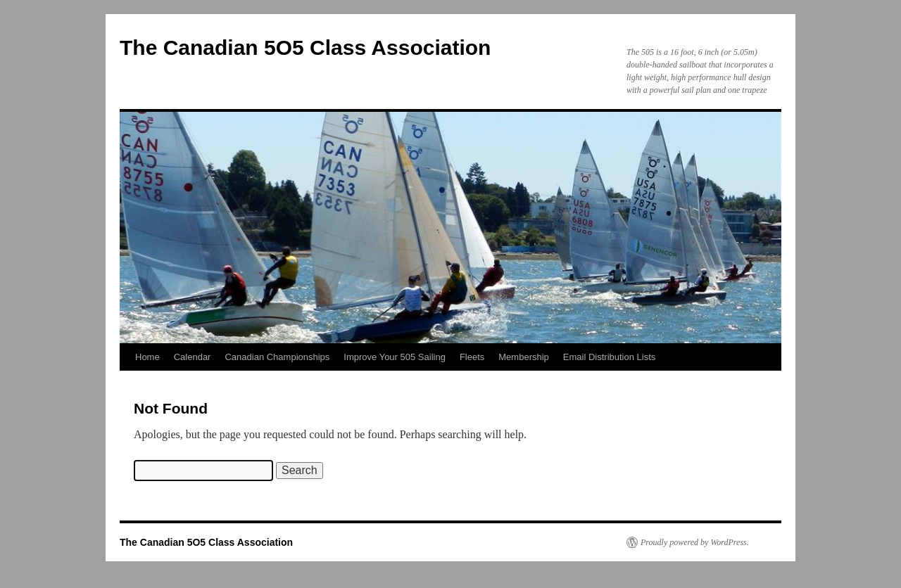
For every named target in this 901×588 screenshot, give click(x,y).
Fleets (472, 357)
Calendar (193, 357)
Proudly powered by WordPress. (695, 542)
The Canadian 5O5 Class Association (305, 47)
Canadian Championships (277, 357)
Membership (524, 357)
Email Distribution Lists (610, 357)
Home (147, 357)
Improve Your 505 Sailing (395, 357)
